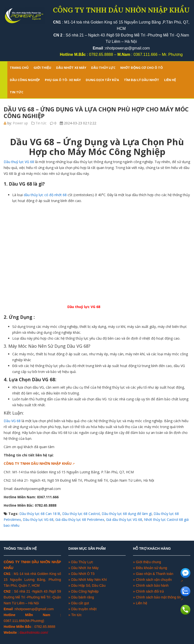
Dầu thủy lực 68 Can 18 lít (40, 514)
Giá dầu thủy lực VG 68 (124, 519)
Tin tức (41, 123)
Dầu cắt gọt (80, 603)
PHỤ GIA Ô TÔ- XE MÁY (63, 80)
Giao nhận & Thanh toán (155, 574)
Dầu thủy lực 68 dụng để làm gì (127, 514)
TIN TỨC (17, 92)
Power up (20, 123)
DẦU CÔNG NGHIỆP (25, 80)
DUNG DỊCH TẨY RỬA (102, 80)
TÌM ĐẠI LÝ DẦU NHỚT (142, 80)
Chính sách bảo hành (152, 585)
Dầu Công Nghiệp (85, 591)
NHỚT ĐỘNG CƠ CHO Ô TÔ (142, 68)
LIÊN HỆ (170, 80)
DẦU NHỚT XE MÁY (71, 68)
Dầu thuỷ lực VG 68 (19, 162)
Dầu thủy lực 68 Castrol (81, 514)
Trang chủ (19, 68)
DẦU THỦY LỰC (103, 68)
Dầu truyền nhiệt (84, 609)
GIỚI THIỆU (42, 68)
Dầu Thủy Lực (82, 562)
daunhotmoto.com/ (34, 632)
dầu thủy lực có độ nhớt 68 (45, 195)
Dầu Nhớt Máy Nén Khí (89, 580)
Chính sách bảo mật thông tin (158, 597)
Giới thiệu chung (149, 562)
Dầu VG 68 (12, 421)
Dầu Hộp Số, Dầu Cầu (88, 585)
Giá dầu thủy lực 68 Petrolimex (80, 519)
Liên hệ (142, 603)
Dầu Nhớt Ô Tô (83, 574)
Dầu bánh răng (83, 597)
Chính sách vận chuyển (154, 580)
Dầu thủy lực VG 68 (38, 519)
